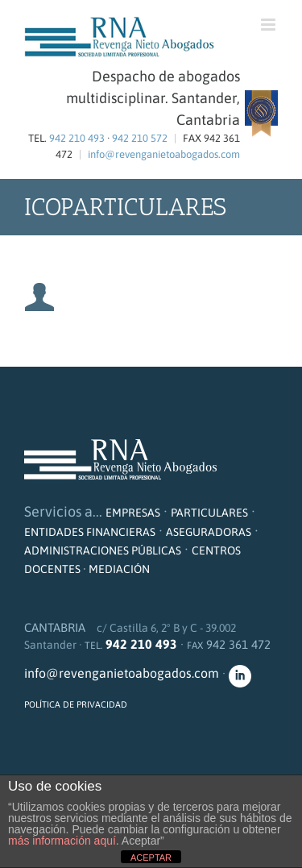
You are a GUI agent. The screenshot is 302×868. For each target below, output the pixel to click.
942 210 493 (77, 138)
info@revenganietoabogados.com (164, 154)
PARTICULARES (209, 513)
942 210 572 (140, 138)
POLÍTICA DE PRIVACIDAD (76, 704)
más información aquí (62, 841)
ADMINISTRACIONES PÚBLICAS (103, 550)
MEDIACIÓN (119, 569)
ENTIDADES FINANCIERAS (90, 532)
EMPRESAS (133, 513)
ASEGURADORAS (209, 532)
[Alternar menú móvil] (269, 25)
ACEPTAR (151, 858)
